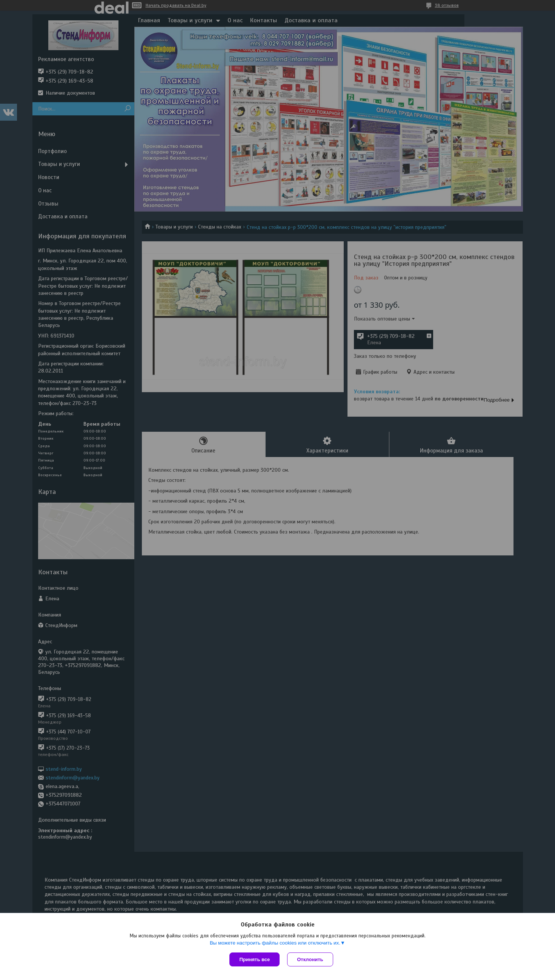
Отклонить (310, 959)
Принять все (254, 959)
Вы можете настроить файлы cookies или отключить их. (275, 943)
